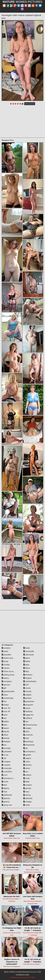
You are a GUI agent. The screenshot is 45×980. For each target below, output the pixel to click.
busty (5, 661)
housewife (29, 651)
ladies (27, 661)
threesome (29, 745)
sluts (26, 732)
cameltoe (7, 752)
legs (26, 671)
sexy (26, 792)
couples (6, 765)
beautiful (6, 655)
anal (4, 715)
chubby (6, 665)
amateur (6, 648)
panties (27, 698)
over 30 (6, 708)
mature (27, 775)
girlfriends (7, 795)
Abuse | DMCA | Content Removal (16, 972)
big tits (5, 732)
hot (4, 701)
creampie (7, 768)
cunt (4, 775)
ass (4, 718)
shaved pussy (30, 725)
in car (5, 755)
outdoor (28, 785)
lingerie (27, 678)
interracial (29, 655)
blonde (6, 738)
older (27, 782)
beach (5, 728)
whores (27, 765)
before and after (9, 658)
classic (6, 668)
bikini (5, 735)
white (27, 805)
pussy (27, 708)
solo (26, 738)
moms (27, 688)
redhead (28, 711)
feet (4, 785)
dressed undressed (11, 778)
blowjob (6, 742)
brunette (6, 748)
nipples (27, 695)
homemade (7, 698)
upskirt (27, 755)
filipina (5, 788)
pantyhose (29, 701)
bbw (4, 725)
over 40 (6, 711)
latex (26, 665)
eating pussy (8, 675)
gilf (4, 688)
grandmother (8, 691)
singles (27, 728)
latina (27, 668)
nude (27, 778)
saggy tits (28, 715)
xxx (26, 772)
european (7, 681)
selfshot (28, 718)
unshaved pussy (31, 752)
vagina (27, 758)
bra (4, 745)
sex (26, 721)
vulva (27, 762)
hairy (5, 695)
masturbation (30, 681)
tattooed (28, 798)
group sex (7, 805)
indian (5, 705)
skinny (27, 795)
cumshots (7, 772)
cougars (6, 762)
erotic (5, 782)
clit (4, 758)
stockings (28, 742)
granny (6, 802)
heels (27, 648)
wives (27, 768)
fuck (4, 792)
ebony (5, 678)
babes (5, 721)
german (6, 685)
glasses (6, 798)
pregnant (28, 705)
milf (26, 685)
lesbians (28, 675)
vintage (27, 802)
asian (5, 651)
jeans (27, 658)
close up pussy (9, 671)
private (27, 788)
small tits (28, 735)
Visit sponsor (30, 104)
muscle (27, 691)
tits (26, 748)
